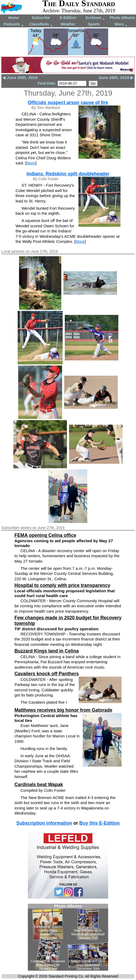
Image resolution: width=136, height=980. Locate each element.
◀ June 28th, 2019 (20, 78)
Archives (95, 18)
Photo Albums (122, 18)
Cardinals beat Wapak (39, 785)
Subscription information (44, 823)
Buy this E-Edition (99, 823)
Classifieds (41, 25)
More (121, 25)
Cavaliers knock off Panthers (47, 674)
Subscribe (41, 18)
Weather (68, 24)
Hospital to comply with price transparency (62, 585)
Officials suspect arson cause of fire (68, 103)
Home (14, 18)
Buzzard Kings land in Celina (47, 651)
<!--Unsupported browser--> (68, 937)
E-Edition (68, 18)
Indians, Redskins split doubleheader (68, 174)
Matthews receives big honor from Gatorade (63, 710)
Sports (94, 24)
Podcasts (14, 25)
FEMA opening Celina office (45, 535)
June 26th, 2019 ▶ (116, 78)
